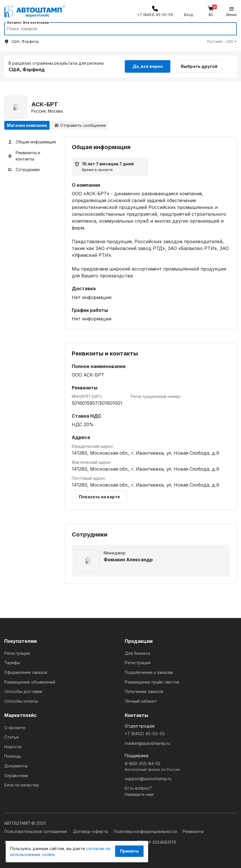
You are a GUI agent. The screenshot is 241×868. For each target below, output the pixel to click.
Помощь (13, 756)
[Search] (115, 29)
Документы (16, 766)
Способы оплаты (21, 701)
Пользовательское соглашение (36, 831)
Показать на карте (99, 497)
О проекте (15, 728)
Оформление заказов (26, 672)
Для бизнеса (137, 653)
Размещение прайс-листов (152, 682)
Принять (129, 851)
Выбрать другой (199, 66)
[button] (222, 41)
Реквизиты (193, 831)
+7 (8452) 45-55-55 (145, 734)
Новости (13, 747)
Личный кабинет (141, 701)
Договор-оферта (91, 831)
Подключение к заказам (149, 672)
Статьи (11, 737)
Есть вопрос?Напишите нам (139, 791)
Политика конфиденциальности (146, 831)
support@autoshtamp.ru (148, 779)
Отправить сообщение (80, 125)
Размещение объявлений (30, 682)
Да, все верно (148, 66)
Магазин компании (27, 125)
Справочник (16, 775)
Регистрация (17, 653)
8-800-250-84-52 (181, 767)
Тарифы (12, 663)
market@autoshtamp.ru (147, 743)
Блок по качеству (22, 785)
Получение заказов (144, 691)
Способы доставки (23, 691)
